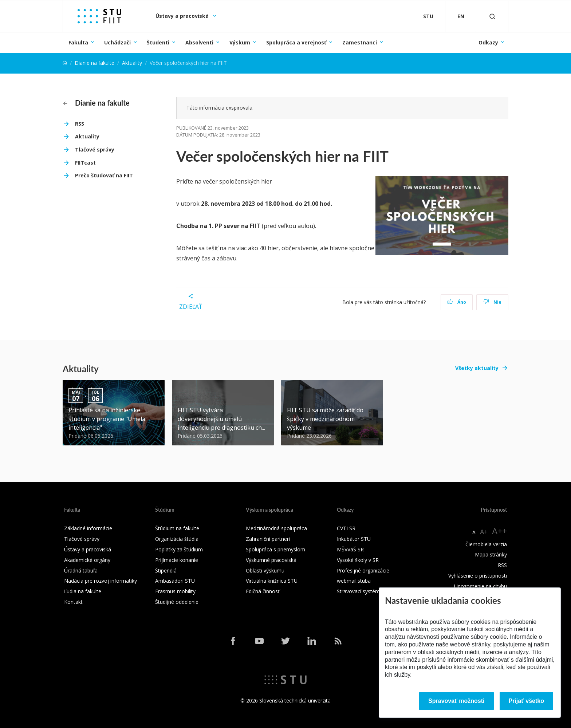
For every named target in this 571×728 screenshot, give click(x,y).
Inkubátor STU (354, 539)
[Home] (65, 63)
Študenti (158, 42)
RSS (80, 124)
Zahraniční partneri (268, 539)
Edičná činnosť (263, 591)
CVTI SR (346, 528)
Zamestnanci (360, 42)
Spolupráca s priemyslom (275, 549)
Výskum (240, 42)
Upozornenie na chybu (481, 586)
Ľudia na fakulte (83, 591)
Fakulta (78, 42)
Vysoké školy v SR (358, 560)
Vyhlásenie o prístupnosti (478, 576)
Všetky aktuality (477, 368)
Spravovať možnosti (456, 701)
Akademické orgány (87, 560)
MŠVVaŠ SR (350, 549)
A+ (484, 532)
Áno (457, 302)
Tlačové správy (95, 149)
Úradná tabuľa (81, 570)
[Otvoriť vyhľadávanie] (492, 16)
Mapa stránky (491, 554)
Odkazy (488, 42)
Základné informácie (88, 528)
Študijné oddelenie (177, 602)
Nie (493, 302)
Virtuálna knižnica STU (272, 581)
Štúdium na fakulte (177, 528)
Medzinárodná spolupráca (276, 528)
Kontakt (73, 602)
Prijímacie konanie (177, 560)
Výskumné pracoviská (271, 560)
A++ (499, 531)
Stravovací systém (358, 591)
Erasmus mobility (175, 591)
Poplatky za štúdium (179, 549)
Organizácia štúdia (177, 539)
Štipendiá (166, 570)
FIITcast (85, 163)
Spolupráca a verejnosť (296, 42)
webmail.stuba (354, 581)
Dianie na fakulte (94, 63)
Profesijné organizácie (363, 570)
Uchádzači (117, 42)
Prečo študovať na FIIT (104, 175)
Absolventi (199, 42)
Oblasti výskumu (265, 570)
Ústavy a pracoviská (183, 16)
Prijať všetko (527, 701)
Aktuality (132, 63)
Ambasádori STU (175, 581)
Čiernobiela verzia (486, 544)
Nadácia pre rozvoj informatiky (101, 581)
